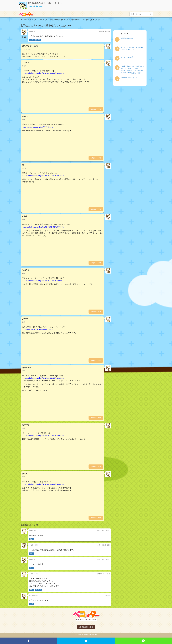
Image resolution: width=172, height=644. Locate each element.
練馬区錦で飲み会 (127, 38)
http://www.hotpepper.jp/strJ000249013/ (38, 329)
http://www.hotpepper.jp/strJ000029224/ (38, 127)
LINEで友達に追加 (35, 6)
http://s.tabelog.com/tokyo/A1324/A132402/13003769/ (43, 435)
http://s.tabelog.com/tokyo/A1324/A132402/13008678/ (43, 73)
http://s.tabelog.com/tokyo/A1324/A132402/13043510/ (43, 176)
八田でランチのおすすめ (129, 78)
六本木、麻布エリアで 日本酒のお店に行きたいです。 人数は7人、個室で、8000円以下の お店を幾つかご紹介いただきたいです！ (132, 70)
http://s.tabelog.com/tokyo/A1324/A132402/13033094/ (43, 378)
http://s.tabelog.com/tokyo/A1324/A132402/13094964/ (43, 227)
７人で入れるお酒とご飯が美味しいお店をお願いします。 (132, 49)
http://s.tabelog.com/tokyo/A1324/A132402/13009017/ (43, 281)
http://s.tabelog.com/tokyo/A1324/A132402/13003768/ (43, 484)
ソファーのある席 (127, 57)
